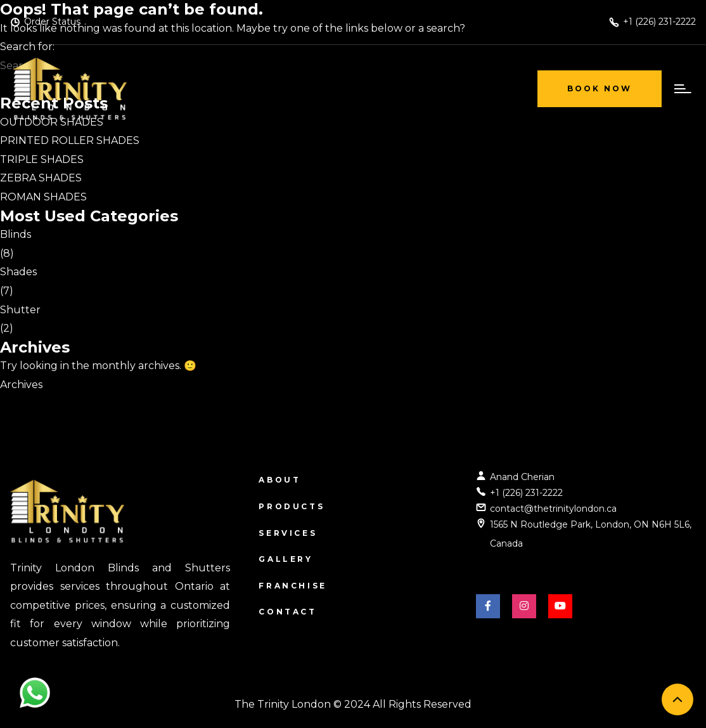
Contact (287, 612)
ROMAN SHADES (43, 197)
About (279, 480)
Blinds (16, 234)
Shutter (20, 310)
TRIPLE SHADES (42, 159)
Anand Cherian (522, 477)
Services (288, 533)
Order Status (52, 22)
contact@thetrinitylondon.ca (553, 509)
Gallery (286, 559)
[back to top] (677, 699)
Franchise (292, 586)
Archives (21, 385)
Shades (18, 272)
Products (292, 506)
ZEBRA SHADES (41, 178)
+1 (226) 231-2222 (526, 493)
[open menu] (680, 89)
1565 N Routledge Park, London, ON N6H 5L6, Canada (591, 534)
